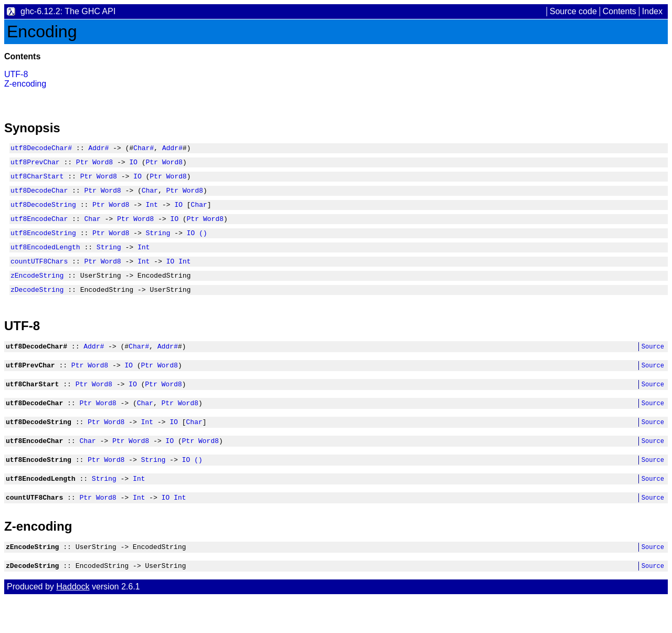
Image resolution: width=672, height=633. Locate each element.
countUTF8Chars (39, 275)
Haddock (73, 621)
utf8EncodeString (43, 244)
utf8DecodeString (43, 212)
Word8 (103, 165)
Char (150, 196)
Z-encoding (25, 84)
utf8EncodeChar (39, 228)
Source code (573, 11)
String (158, 244)
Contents (619, 11)
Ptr (82, 165)
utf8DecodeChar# (41, 149)
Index (652, 11)
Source (653, 365)
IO (133, 165)
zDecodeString (37, 307)
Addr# (98, 149)
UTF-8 (16, 74)
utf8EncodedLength (45, 259)
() (203, 244)
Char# (144, 149)
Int (151, 212)
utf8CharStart (37, 181)
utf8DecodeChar (39, 196)
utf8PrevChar (35, 165)
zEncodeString (37, 291)
